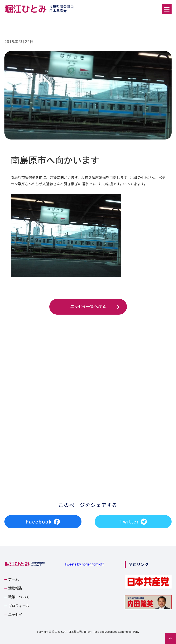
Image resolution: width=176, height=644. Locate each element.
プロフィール (19, 606)
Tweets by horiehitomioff (84, 564)
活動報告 (15, 588)
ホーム (14, 579)
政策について (19, 597)
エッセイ (15, 615)
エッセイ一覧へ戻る (88, 307)
